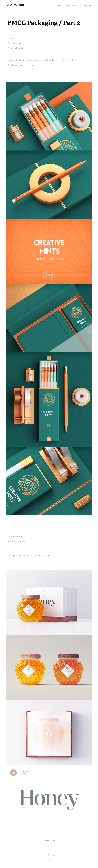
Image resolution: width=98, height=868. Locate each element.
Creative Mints (16, 5)
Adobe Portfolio (53, 861)
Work (67, 5)
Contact (75, 5)
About (60, 5)
